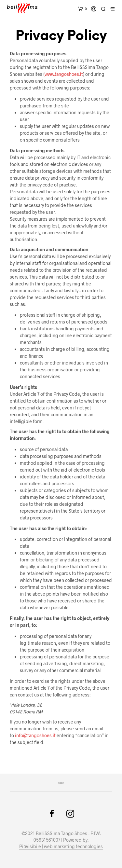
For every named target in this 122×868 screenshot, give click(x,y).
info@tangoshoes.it (35, 735)
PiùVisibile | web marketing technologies (61, 847)
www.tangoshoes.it (64, 74)
